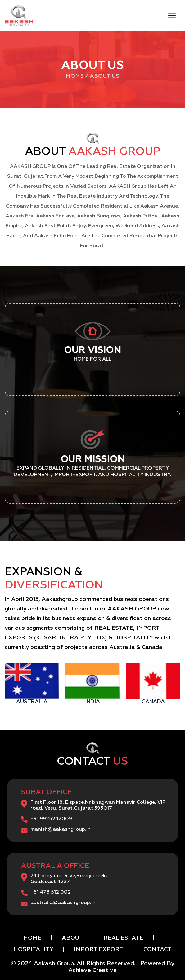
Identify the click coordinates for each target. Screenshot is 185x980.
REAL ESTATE (123, 938)
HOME (33, 938)
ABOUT (72, 938)
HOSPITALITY (34, 950)
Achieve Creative (92, 970)
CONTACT (157, 950)
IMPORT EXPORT (99, 950)
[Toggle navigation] (172, 15)
